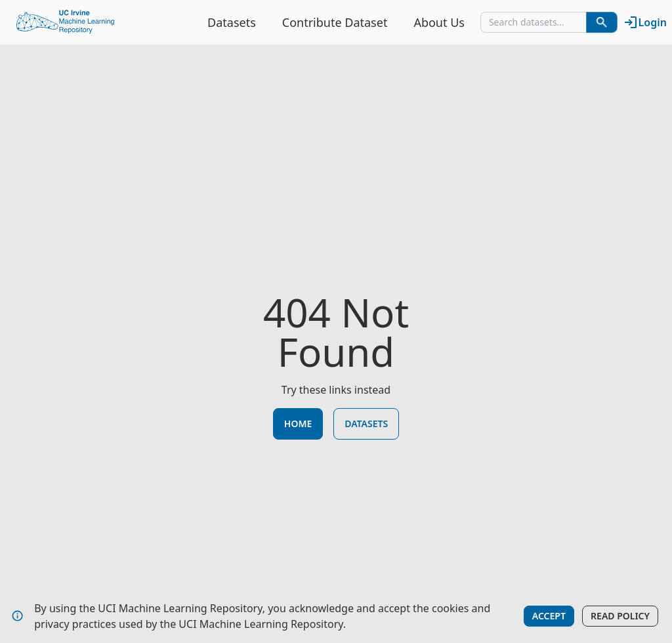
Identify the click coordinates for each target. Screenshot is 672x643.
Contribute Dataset (335, 22)
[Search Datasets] (602, 22)
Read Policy (620, 616)
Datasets (232, 22)
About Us (439, 22)
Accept (549, 616)
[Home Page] (66, 22)
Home (298, 424)
